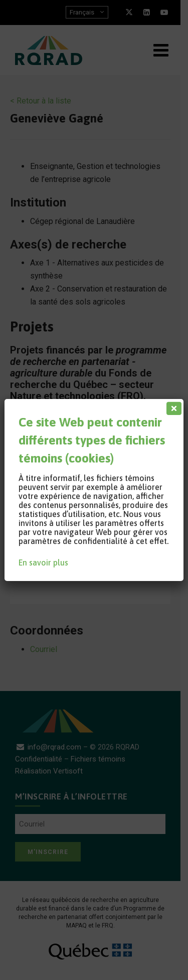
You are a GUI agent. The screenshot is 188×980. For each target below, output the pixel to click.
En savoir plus (43, 562)
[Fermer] (172, 406)
